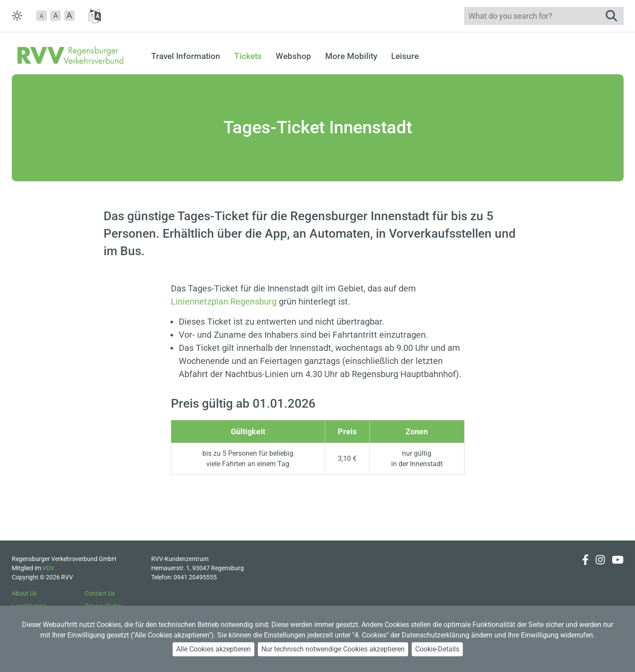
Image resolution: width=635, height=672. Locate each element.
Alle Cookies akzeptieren (213, 649)
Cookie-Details (437, 649)
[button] (42, 16)
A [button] (56, 16)
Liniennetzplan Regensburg (224, 301)
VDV (48, 568)
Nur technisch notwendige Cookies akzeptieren (333, 649)
